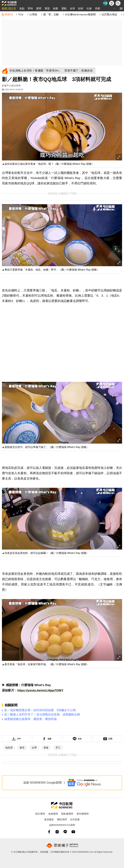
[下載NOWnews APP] (112, 3)
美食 (46, 748)
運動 (64, 8)
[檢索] (118, 3)
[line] (65, 832)
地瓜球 (9, 748)
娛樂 (56, 8)
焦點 (22, 8)
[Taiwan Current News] (105, 3)
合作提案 (75, 819)
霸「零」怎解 (51, 14)
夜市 (22, 748)
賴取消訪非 (9, 9)
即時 (30, 8)
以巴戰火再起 (109, 14)
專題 (47, 8)
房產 (98, 8)
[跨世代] (7, 15)
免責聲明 (53, 814)
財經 (81, 8)
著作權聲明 (83, 814)
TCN (21, 14)
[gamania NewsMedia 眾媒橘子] (62, 846)
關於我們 (62, 819)
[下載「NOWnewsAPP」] (16, 739)
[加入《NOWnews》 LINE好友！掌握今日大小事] (77, 739)
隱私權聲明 (67, 814)
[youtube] (73, 832)
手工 (58, 748)
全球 (72, 8)
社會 (89, 8)
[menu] (121, 8)
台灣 (34, 748)
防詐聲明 (40, 814)
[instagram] (57, 832)
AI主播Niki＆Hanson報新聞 (80, 14)
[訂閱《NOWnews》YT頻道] (108, 739)
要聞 (39, 8)
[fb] (49, 832)
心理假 (33, 14)
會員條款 (49, 819)
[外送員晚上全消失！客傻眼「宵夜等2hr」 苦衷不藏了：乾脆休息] (52, 71)
